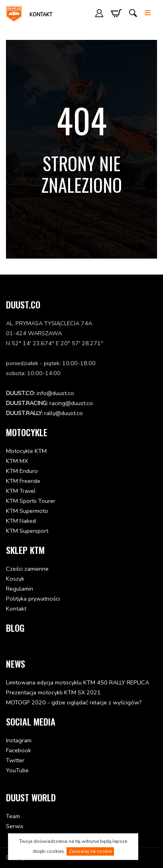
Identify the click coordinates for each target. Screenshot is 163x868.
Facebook (19, 750)
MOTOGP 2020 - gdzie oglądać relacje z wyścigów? (74, 702)
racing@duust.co (71, 403)
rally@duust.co (64, 413)
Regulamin (20, 589)
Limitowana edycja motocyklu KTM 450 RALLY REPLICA (78, 682)
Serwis (15, 826)
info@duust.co (55, 393)
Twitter (15, 760)
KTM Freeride (23, 481)
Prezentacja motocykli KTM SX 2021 (53, 692)
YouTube (17, 770)
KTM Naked (21, 521)
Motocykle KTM (26, 451)
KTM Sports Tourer (31, 501)
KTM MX (17, 461)
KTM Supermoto (27, 511)
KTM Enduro (22, 471)
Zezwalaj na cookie (90, 851)
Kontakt (41, 15)
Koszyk (15, 579)
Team (13, 816)
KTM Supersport (27, 531)
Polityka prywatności (33, 599)
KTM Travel (21, 491)
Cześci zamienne (27, 569)
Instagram (19, 740)
